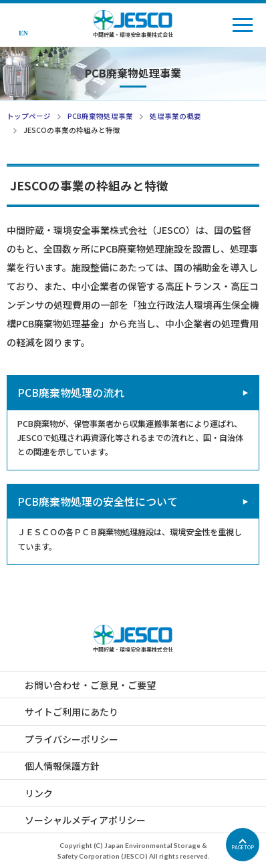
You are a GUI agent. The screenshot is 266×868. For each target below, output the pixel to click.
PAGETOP (243, 847)
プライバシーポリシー (72, 739)
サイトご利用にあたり (72, 712)
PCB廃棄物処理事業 (100, 116)
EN (23, 33)
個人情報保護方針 (62, 766)
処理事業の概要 (175, 116)
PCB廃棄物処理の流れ (71, 393)
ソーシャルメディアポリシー (85, 820)
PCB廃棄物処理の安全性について (98, 501)
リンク (39, 793)
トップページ (29, 116)
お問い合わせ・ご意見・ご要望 (90, 685)
